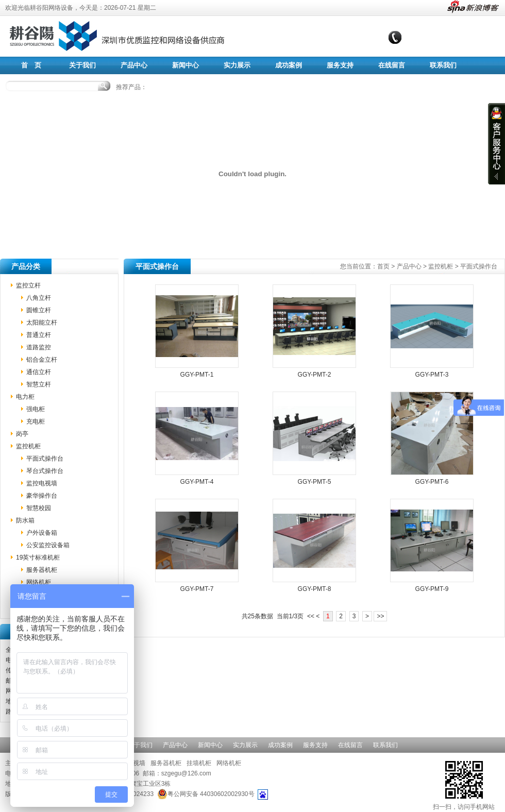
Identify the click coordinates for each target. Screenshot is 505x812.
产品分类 (26, 266)
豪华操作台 (42, 496)
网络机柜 (39, 582)
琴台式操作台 (45, 471)
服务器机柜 (42, 570)
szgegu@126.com (186, 773)
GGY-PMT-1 (197, 375)
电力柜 (25, 397)
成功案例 (289, 65)
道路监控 (39, 347)
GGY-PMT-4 (197, 482)
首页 (383, 266)
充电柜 (36, 421)
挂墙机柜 (199, 763)
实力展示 (237, 65)
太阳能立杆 (42, 323)
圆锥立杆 (39, 310)
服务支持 (340, 65)
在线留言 (392, 65)
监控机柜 (28, 446)
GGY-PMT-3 (432, 375)
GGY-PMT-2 (315, 375)
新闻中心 (186, 65)
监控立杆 (28, 285)
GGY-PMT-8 (315, 589)
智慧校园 (39, 508)
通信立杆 (39, 372)
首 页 (31, 65)
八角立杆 (39, 298)
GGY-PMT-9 (432, 589)
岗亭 (22, 434)
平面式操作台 (45, 459)
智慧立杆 (39, 384)
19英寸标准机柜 (38, 557)
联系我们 (443, 65)
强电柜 (36, 409)
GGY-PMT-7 (197, 589)
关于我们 (82, 65)
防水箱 (25, 520)
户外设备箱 (42, 533)
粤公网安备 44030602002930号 (206, 794)
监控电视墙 (42, 483)
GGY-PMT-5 (315, 482)
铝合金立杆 (42, 360)
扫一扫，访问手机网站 (464, 784)
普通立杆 (39, 335)
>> (380, 616)
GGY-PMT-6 (432, 482)
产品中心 (134, 65)
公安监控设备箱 (48, 545)
